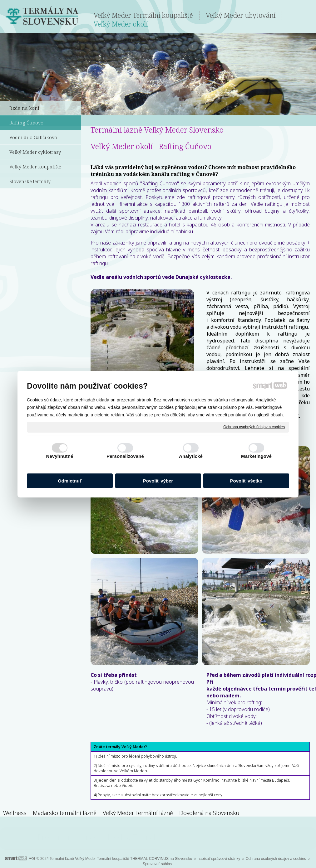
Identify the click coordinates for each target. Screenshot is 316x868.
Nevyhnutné (60, 456)
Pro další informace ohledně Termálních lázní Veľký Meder (158, 837)
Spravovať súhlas (157, 864)
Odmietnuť (70, 481)
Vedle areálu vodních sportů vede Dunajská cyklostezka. (161, 277)
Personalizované (125, 456)
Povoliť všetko (246, 481)
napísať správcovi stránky (219, 859)
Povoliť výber (158, 481)
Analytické (191, 456)
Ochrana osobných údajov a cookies (254, 427)
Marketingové (256, 456)
